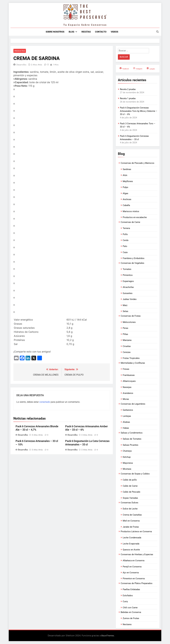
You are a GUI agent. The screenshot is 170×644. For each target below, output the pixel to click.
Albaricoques (129, 381)
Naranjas (127, 387)
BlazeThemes (108, 636)
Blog (71, 32)
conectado (45, 402)
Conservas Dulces (129, 503)
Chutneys (127, 451)
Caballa (126, 205)
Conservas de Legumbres (133, 404)
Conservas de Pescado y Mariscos (137, 163)
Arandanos (128, 393)
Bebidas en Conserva (131, 612)
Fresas (126, 369)
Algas (125, 193)
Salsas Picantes (130, 445)
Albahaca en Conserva (134, 561)
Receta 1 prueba (128, 98)
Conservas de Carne (130, 222)
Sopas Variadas (130, 498)
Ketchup (127, 457)
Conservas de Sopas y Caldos (135, 474)
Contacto (101, 32)
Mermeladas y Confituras (133, 363)
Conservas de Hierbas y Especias (137, 554)
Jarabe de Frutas (131, 527)
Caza (125, 252)
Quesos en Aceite (131, 550)
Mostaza (127, 469)
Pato (125, 246)
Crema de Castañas (132, 515)
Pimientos (128, 275)
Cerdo (126, 240)
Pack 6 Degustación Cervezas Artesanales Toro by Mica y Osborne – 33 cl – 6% (139, 111)
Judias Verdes (130, 299)
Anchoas (127, 199)
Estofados (128, 596)
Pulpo (125, 187)
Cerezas (127, 352)
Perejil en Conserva (132, 567)
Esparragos (128, 281)
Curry (125, 601)
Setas (125, 311)
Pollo (125, 234)
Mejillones (128, 181)
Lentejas (127, 416)
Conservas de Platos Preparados (137, 583)
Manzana (127, 340)
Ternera (126, 228)
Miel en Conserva (131, 521)
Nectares (127, 624)
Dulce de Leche (130, 509)
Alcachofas (128, 287)
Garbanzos (128, 410)
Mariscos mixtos (131, 211)
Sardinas (127, 169)
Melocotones (129, 322)
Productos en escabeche (135, 217)
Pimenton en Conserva (134, 579)
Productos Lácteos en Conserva (136, 531)
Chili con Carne (130, 608)
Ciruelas (127, 346)
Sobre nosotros (55, 32)
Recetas (86, 32)
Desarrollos (21, 65)
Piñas (125, 334)
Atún (125, 175)
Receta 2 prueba (128, 89)
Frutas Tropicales (131, 358)
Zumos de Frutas (131, 618)
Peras (125, 328)
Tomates (127, 269)
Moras (126, 399)
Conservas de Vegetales (132, 263)
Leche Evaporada (131, 544)
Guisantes (128, 293)
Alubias (126, 422)
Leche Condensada (132, 538)
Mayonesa (128, 463)
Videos (114, 32)
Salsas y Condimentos (132, 433)
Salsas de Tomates (132, 439)
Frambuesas (129, 375)
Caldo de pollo (130, 480)
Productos (19, 51)
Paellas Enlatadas (131, 589)
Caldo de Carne (130, 486)
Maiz (125, 305)
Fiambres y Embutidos (134, 258)
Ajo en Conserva (131, 573)
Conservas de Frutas (131, 316)
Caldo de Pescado (132, 492)
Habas (126, 428)
